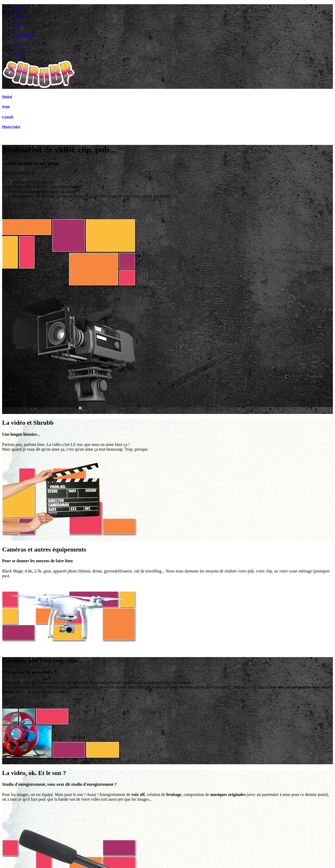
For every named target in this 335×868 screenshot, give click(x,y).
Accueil (143, 11)
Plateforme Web (77, 819)
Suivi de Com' (77, 804)
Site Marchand (77, 811)
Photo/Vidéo (208, 11)
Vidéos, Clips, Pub (145, 808)
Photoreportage (145, 822)
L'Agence (237, 849)
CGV (225, 849)
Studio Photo (145, 819)
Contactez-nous (207, 853)
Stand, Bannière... (111, 811)
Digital (164, 11)
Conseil (235, 11)
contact (259, 11)
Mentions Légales (208, 849)
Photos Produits (145, 815)
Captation (145, 811)
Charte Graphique (111, 815)
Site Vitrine (77, 808)
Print (183, 11)
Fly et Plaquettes (111, 808)
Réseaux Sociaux (77, 815)
